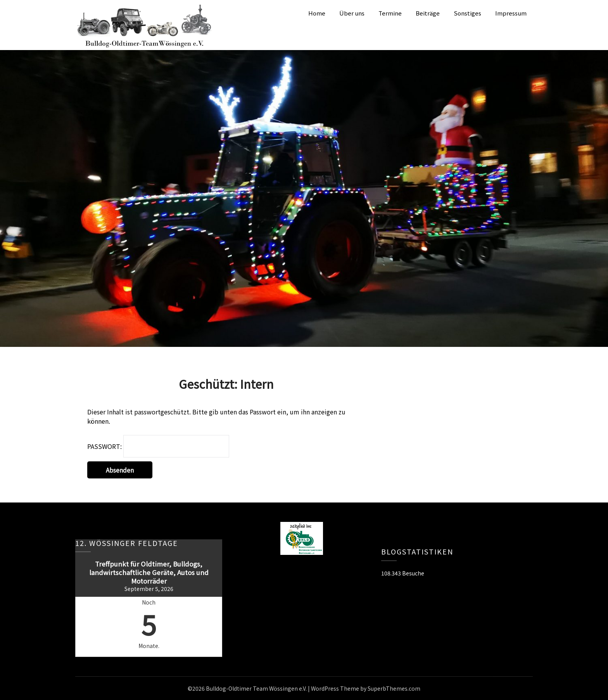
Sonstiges (467, 13)
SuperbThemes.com (394, 688)
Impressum (511, 13)
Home (317, 13)
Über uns (352, 13)
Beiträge (428, 13)
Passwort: (158, 446)
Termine (390, 13)
